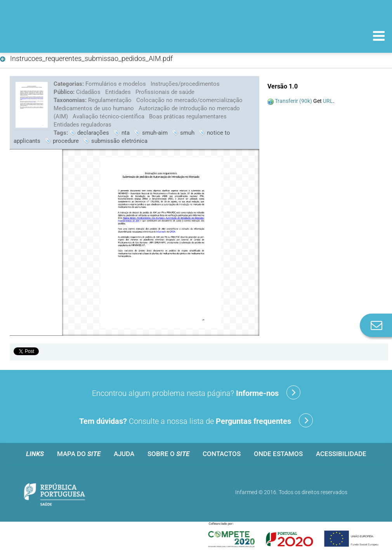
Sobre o (168, 454)
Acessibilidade (341, 454)
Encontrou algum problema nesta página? (196, 392)
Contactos (222, 454)
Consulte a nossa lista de (196, 420)
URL (328, 101)
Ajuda (124, 454)
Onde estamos (278, 454)
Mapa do (79, 454)
